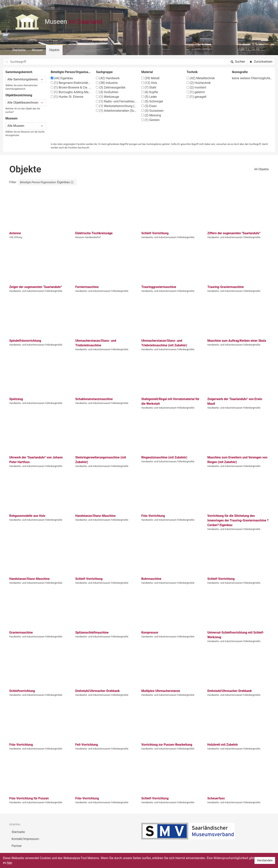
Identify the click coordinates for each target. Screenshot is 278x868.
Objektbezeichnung (19, 95)
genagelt (197, 97)
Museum (11, 118)
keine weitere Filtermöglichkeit (252, 78)
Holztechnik (199, 83)
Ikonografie (240, 72)
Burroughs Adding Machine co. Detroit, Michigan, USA (71, 92)
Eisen (149, 106)
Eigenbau (62, 78)
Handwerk (108, 78)
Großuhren (107, 92)
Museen (37, 50)
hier (9, 863)
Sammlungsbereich (19, 72)
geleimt (196, 92)
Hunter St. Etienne (67, 97)
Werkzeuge (108, 97)
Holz (149, 83)
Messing (151, 115)
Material (147, 72)
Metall (150, 78)
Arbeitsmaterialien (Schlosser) (116, 111)
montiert (197, 87)
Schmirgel (152, 101)
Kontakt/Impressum (25, 839)
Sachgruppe (104, 72)
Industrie (107, 83)
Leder (149, 97)
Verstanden (265, 860)
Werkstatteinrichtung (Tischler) (116, 106)
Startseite (19, 50)
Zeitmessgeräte (111, 87)
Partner (17, 846)
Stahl (149, 87)
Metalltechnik (201, 78)
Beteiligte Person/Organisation (71, 72)
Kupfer (150, 92)
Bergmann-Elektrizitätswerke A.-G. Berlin (71, 83)
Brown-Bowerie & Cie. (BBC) (71, 87)
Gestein (150, 120)
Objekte (54, 50)
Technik (192, 72)
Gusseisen (152, 111)
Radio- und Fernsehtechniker (116, 101)
